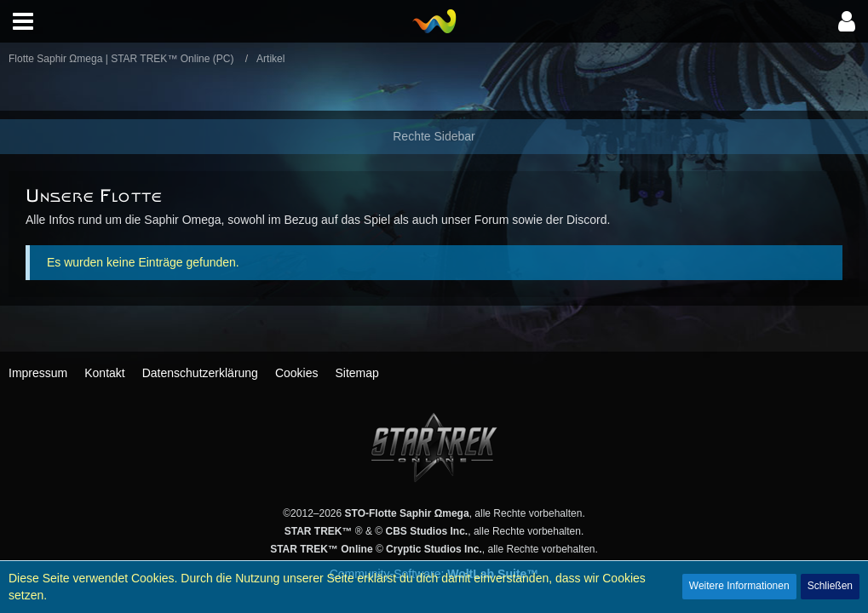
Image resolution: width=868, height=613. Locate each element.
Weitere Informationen (739, 586)
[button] (23, 21)
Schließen (830, 586)
